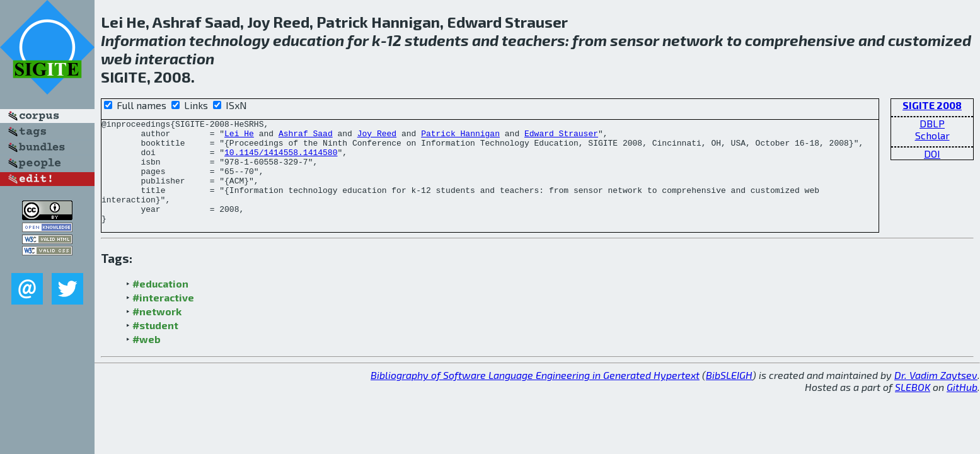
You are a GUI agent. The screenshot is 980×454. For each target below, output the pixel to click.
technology (229, 40)
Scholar (932, 135)
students (437, 40)
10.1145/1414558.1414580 (281, 160)
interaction (175, 58)
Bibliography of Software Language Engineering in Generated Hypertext (535, 396)
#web (147, 360)
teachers (533, 40)
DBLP (932, 123)
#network (157, 332)
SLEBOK (913, 408)
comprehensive (800, 40)
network (693, 40)
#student (155, 346)
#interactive (163, 318)
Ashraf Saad (306, 137)
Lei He (239, 137)
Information (143, 40)
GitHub (962, 408)
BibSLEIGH (729, 396)
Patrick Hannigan (460, 137)
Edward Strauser (561, 137)
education (308, 40)
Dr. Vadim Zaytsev (936, 396)
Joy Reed (377, 137)
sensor (635, 40)
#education (160, 304)
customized (930, 40)
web (116, 58)
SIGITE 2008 (932, 105)
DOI (932, 154)
